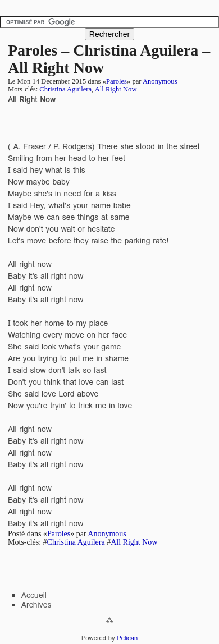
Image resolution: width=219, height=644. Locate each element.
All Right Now (116, 89)
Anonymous (160, 81)
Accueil (34, 595)
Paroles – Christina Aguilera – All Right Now (109, 59)
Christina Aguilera (65, 89)
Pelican (127, 638)
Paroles (117, 81)
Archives (36, 605)
